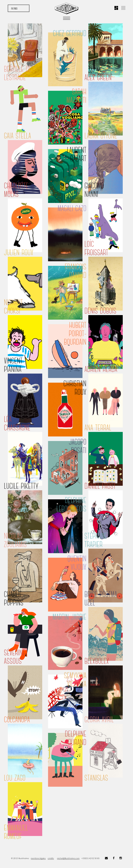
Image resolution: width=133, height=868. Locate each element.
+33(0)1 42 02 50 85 (90, 858)
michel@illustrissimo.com (68, 858)
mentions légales (38, 858)
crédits (51, 858)
